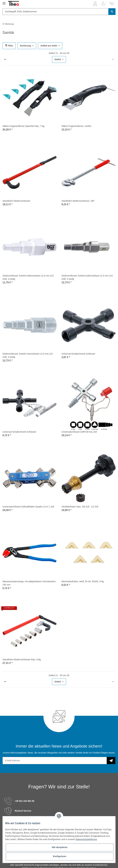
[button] (95, 4)
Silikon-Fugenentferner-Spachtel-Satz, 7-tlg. (24, 126)
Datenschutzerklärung (86, 839)
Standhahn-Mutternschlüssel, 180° (78, 201)
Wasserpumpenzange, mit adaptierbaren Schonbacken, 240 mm (29, 583)
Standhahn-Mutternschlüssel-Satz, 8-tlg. (22, 659)
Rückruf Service (23, 811)
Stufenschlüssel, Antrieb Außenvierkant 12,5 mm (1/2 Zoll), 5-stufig (87, 277)
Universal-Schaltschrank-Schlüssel (78, 354)
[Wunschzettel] (103, 4)
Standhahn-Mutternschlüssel (16, 201)
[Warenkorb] (111, 4)
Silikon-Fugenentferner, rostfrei (76, 126)
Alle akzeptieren (60, 847)
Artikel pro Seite (49, 46)
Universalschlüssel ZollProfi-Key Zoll (79, 432)
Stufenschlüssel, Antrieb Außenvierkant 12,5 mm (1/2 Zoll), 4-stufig (28, 277)
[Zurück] (5, 60)
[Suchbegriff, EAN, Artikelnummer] (55, 12)
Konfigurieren (60, 856)
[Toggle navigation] (4, 2)
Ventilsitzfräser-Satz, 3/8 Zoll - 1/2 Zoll (80, 507)
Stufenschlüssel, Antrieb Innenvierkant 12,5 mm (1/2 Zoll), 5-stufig (28, 355)
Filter (9, 46)
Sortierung (25, 46)
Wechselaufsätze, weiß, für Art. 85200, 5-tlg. (83, 581)
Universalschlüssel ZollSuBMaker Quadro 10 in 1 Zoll (28, 507)
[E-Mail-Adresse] (55, 761)
